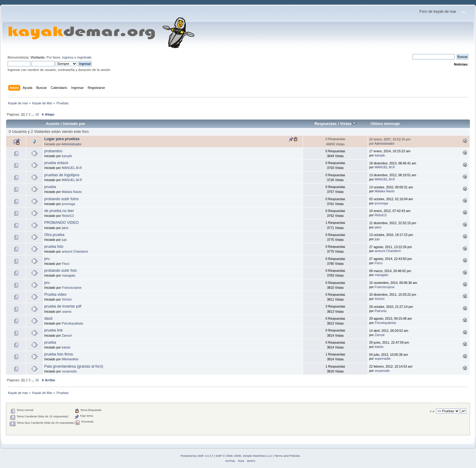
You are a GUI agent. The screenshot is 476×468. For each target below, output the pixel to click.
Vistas (348, 124)
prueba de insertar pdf (63, 306)
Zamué (67, 335)
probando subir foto (61, 271)
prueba (50, 187)
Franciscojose (71, 288)
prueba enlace (56, 163)
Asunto (53, 124)
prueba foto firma (59, 354)
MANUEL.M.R (72, 168)
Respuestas (326, 124)
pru (47, 259)
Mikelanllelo (70, 359)
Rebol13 (68, 216)
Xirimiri (66, 299)
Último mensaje (385, 124)
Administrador (71, 144)
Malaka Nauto (71, 192)
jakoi (65, 228)
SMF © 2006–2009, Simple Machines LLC (244, 456)
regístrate (84, 57)
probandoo (53, 151)
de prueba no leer (59, 211)
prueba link (54, 330)
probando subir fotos (62, 199)
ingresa (68, 57)
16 (37, 114)
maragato (68, 275)
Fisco (65, 264)
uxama (66, 311)
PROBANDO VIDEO (62, 223)
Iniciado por (74, 124)
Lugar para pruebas (62, 139)
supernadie (382, 359)
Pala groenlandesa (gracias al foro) (74, 366)
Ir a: (432, 411)
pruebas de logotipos (62, 175)
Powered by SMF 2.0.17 (197, 456)
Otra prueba (54, 235)
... (33, 114)
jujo (64, 240)
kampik (67, 156)
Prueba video (55, 295)
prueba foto (54, 247)
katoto (66, 347)
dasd (48, 318)
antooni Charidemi (75, 251)
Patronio (381, 311)
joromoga (68, 204)
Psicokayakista (72, 323)
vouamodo (69, 371)
